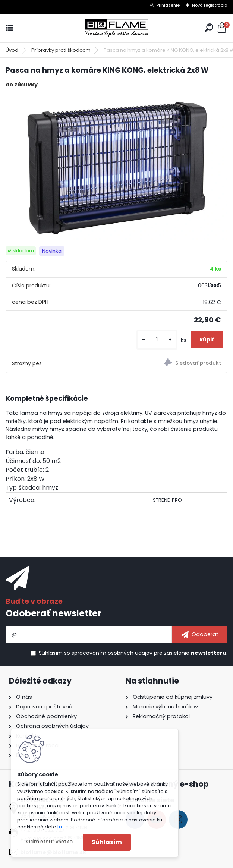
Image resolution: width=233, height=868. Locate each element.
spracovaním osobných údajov (112, 653)
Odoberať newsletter (53, 613)
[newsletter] (200, 635)
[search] (209, 28)
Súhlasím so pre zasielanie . (133, 653)
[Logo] (117, 28)
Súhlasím (107, 842)
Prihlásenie (168, 5)
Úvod (12, 50)
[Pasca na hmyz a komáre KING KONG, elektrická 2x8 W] (116, 168)
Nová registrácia (210, 5)
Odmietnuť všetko (49, 842)
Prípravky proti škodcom (61, 50)
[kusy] (157, 340)
